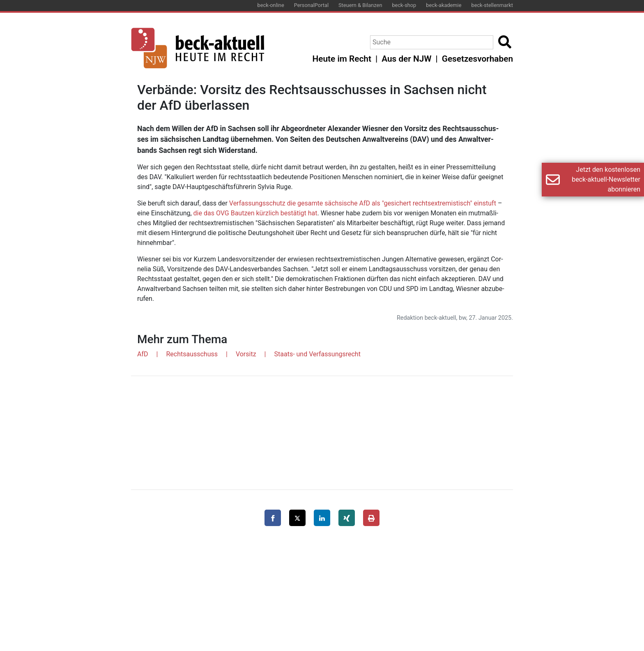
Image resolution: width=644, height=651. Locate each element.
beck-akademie (444, 5)
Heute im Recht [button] (342, 59)
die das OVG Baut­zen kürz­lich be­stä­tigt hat (255, 213)
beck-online (271, 5)
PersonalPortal (311, 5)
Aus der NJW (406, 59)
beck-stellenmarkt (492, 5)
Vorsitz (246, 354)
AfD (143, 354)
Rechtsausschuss (192, 354)
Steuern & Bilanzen (360, 5)
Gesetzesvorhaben (477, 59)
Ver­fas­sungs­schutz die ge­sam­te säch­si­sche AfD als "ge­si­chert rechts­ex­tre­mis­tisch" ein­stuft (363, 203)
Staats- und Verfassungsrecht (317, 354)
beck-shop (404, 5)
